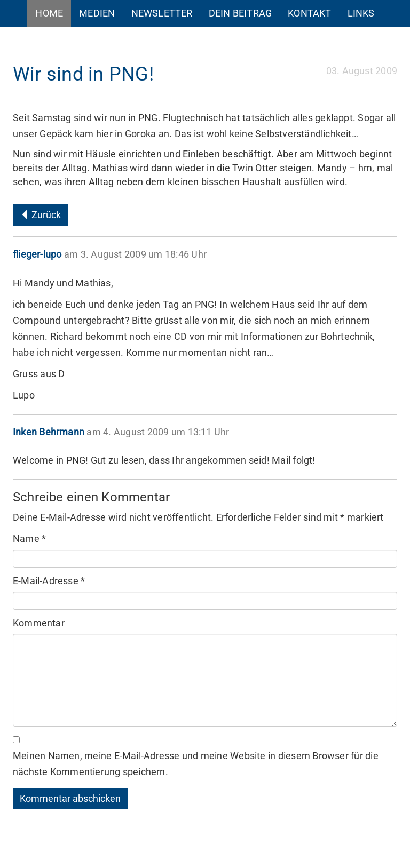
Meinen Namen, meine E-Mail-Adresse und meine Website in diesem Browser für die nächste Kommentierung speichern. (196, 764)
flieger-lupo (37, 254)
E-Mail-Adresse (49, 581)
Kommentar (39, 623)
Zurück (40, 215)
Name (29, 539)
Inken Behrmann (49, 432)
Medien (97, 13)
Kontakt (309, 13)
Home (49, 13)
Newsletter (162, 13)
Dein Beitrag (241, 13)
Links (361, 13)
